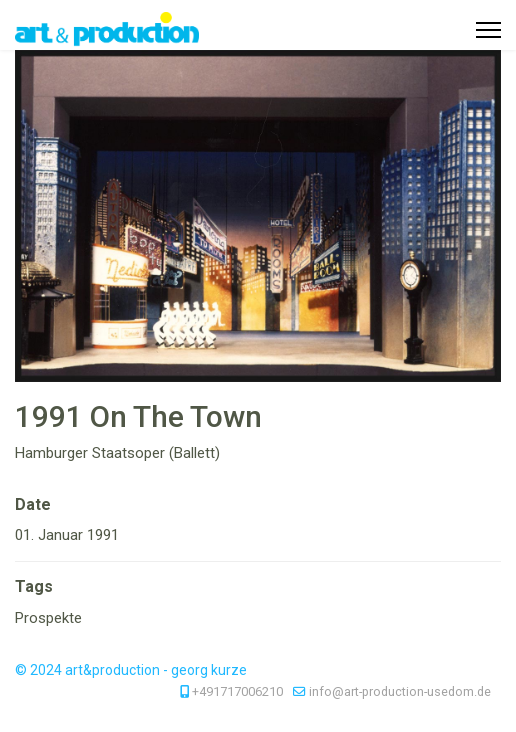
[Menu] (488, 30)
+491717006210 (237, 691)
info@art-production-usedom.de (400, 691)
